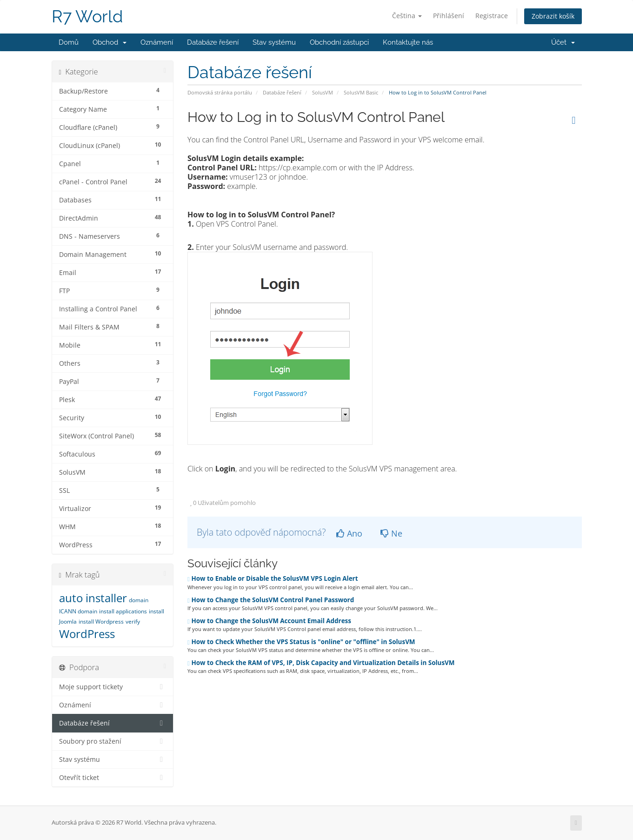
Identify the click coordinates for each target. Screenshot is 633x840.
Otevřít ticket (113, 778)
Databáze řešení (213, 42)
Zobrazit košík (553, 16)
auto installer (93, 598)
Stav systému (274, 42)
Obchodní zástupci (339, 42)
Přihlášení (449, 16)
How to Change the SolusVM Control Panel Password (271, 600)
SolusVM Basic (361, 92)
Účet (563, 42)
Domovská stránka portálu (220, 92)
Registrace (492, 16)
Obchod (110, 42)
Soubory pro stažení (113, 741)
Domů (69, 42)
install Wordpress (101, 622)
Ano (349, 533)
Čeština (407, 16)
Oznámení (157, 42)
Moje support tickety (113, 687)
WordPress (87, 634)
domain (139, 600)
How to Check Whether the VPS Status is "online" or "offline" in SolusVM (301, 642)
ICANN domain (78, 611)
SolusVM (323, 92)
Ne (391, 533)
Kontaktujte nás (408, 42)
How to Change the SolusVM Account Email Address (269, 621)
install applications (123, 611)
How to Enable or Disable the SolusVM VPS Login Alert (273, 578)
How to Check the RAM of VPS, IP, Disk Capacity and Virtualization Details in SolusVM (321, 663)
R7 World (87, 17)
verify (133, 622)
